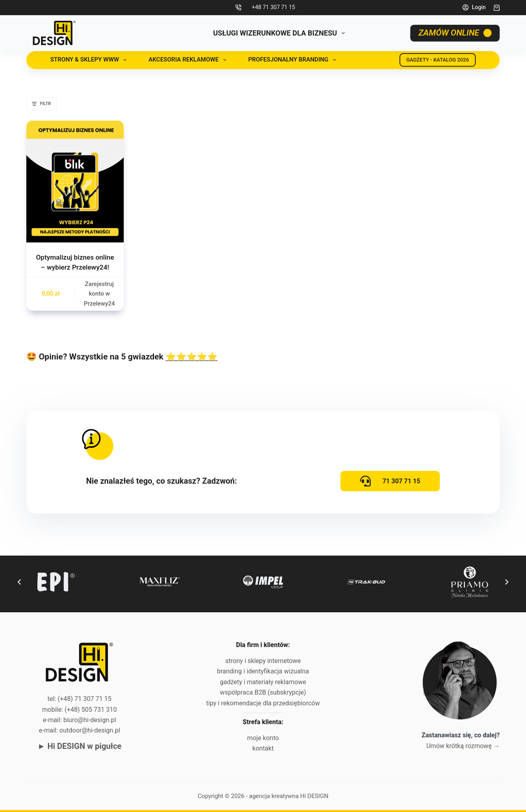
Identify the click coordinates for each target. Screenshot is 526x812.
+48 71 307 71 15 (273, 7)
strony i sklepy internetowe (263, 661)
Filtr (42, 104)
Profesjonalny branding (294, 60)
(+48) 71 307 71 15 (84, 699)
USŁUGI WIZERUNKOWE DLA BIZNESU (281, 33)
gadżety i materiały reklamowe (263, 682)
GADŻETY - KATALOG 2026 (438, 60)
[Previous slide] (19, 582)
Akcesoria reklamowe (189, 60)
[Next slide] (507, 582)
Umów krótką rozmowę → (463, 746)
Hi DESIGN (314, 796)
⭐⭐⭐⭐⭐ (192, 357)
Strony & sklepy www (90, 60)
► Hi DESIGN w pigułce (79, 746)
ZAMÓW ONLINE (455, 33)
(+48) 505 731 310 (91, 710)
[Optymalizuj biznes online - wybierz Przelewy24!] (75, 182)
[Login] (474, 7)
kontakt (263, 748)
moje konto (263, 738)
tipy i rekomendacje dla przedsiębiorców (263, 703)
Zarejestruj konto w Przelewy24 (99, 294)
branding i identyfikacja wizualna (263, 671)
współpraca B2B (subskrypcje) (263, 692)
